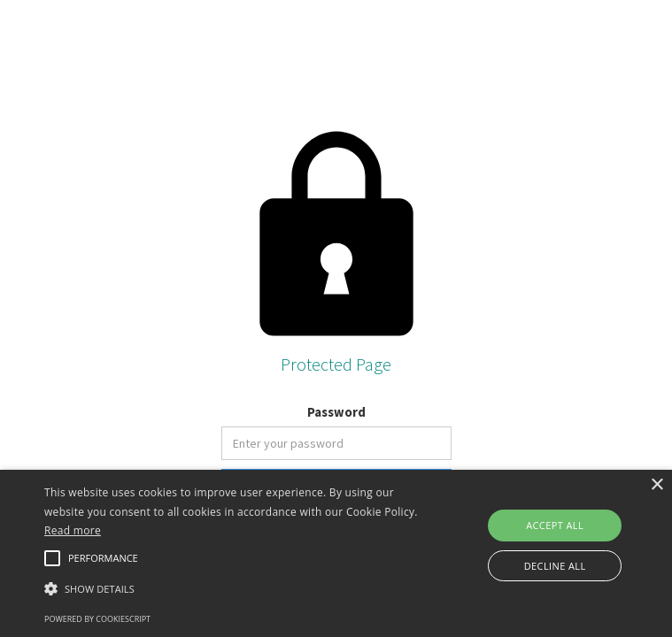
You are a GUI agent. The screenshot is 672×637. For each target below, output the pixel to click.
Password (336, 412)
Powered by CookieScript (97, 619)
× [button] (657, 485)
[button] (234, 589)
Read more (73, 530)
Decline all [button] (555, 566)
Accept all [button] (555, 525)
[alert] (336, 553)
